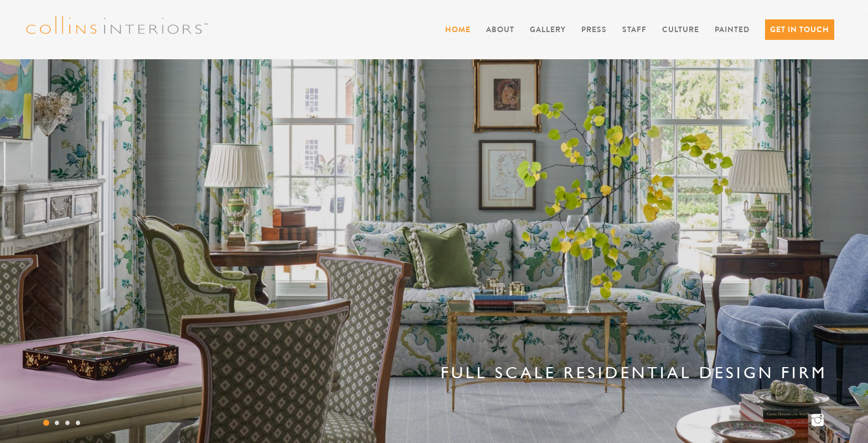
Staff (634, 30)
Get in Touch (800, 30)
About (500, 30)
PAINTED (732, 30)
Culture (681, 30)
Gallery (548, 30)
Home (458, 30)
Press (594, 30)
